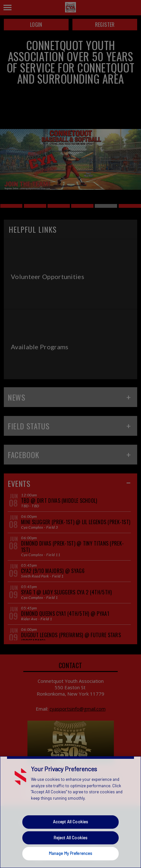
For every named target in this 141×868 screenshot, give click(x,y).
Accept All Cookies (70, 822)
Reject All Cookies (70, 838)
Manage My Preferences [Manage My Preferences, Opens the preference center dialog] (71, 853)
